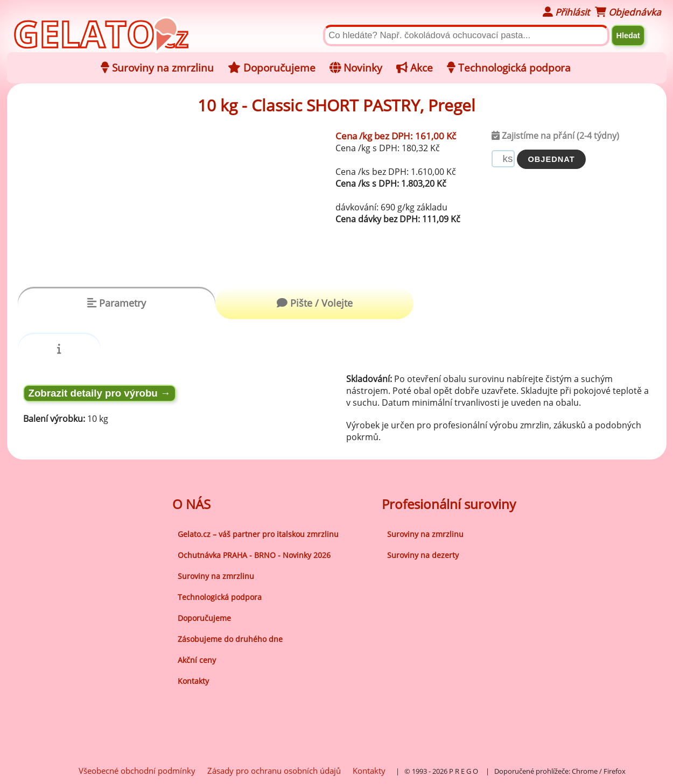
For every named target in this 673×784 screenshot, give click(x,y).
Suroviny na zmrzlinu (216, 576)
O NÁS (191, 504)
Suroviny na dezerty (423, 555)
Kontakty (193, 681)
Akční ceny (197, 660)
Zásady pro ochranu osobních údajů (274, 771)
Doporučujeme (204, 618)
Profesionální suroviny (449, 504)
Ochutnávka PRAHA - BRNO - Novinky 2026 (254, 555)
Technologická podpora (220, 597)
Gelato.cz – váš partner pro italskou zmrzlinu (258, 534)
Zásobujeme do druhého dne (230, 639)
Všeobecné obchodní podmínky (137, 771)
